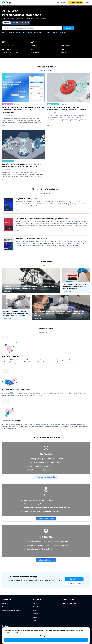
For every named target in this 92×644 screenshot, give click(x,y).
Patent (34, 610)
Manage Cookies (46, 636)
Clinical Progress (38, 607)
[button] (74, 583)
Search (7, 23)
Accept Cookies (46, 640)
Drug (34, 604)
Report (35, 617)
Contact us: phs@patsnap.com (11, 610)
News (34, 621)
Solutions (5, 604)
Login (87, 3)
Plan (3, 607)
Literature (35, 614)
